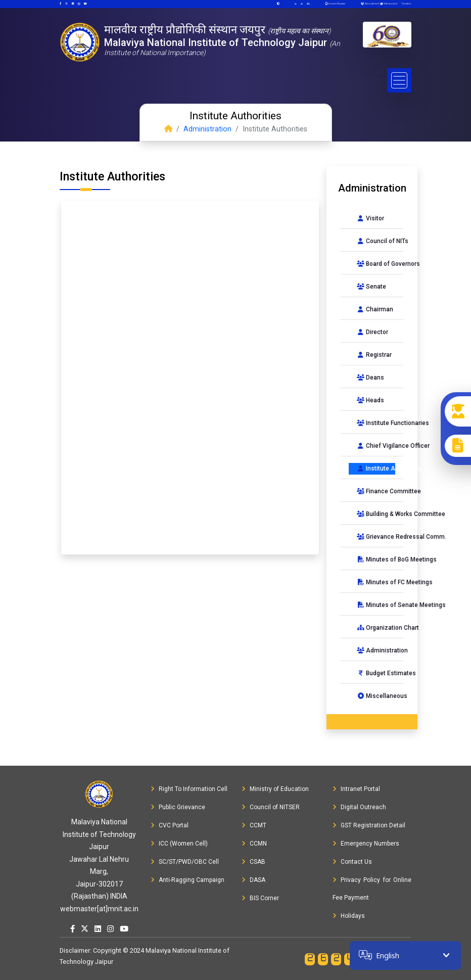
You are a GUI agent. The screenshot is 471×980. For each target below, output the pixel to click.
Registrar (374, 355)
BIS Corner (260, 898)
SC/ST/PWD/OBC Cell (185, 862)
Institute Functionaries (376, 423)
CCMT (254, 825)
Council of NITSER (271, 807)
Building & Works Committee (376, 514)
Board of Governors (376, 264)
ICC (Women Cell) (179, 844)
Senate (371, 287)
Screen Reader (336, 4)
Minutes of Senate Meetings (376, 605)
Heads (370, 400)
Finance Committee (376, 491)
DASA (253, 880)
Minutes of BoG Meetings (376, 559)
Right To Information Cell (189, 789)
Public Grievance (178, 807)
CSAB (253, 862)
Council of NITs (376, 241)
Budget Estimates (376, 673)
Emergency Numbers (366, 844)
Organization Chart (376, 628)
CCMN (254, 844)
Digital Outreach (359, 807)
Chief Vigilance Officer (376, 446)
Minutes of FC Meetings (376, 582)
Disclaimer (75, 950)
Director (372, 332)
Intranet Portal (356, 789)
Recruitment (370, 4)
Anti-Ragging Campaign (187, 880)
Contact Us (352, 862)
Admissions (388, 4)
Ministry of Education (275, 789)
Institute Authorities (376, 469)
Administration (207, 129)
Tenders (406, 4)
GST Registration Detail (369, 825)
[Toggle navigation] (399, 80)
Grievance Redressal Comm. (376, 537)
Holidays (349, 916)
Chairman (375, 309)
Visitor (370, 218)
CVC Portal (170, 825)
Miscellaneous (376, 696)
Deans (370, 378)
